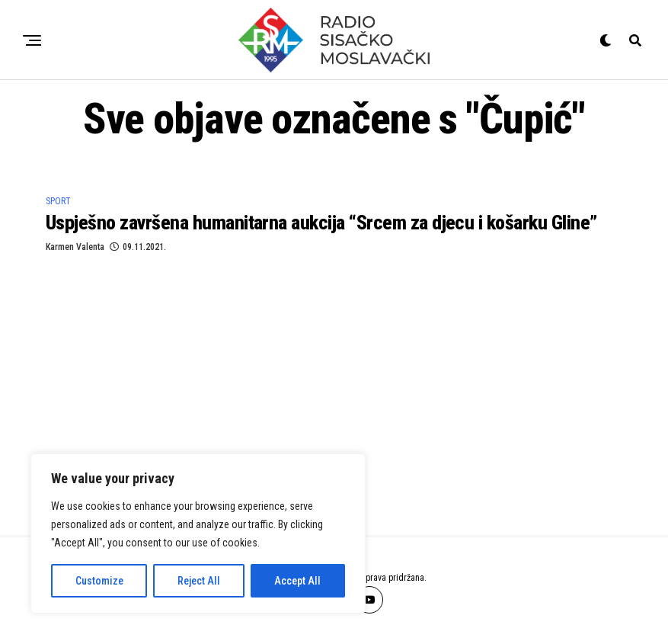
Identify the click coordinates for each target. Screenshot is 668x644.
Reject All (199, 581)
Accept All (297, 581)
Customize (99, 581)
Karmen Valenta (75, 247)
